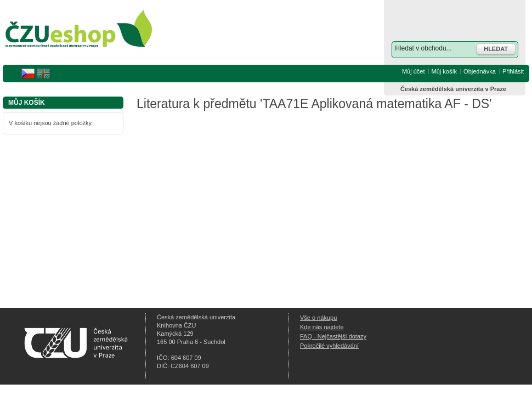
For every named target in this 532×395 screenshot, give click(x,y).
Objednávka (480, 71)
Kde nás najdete (322, 327)
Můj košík (444, 71)
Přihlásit (513, 71)
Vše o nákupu (318, 318)
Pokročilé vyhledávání (329, 346)
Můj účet (414, 71)
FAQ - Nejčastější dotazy (333, 336)
